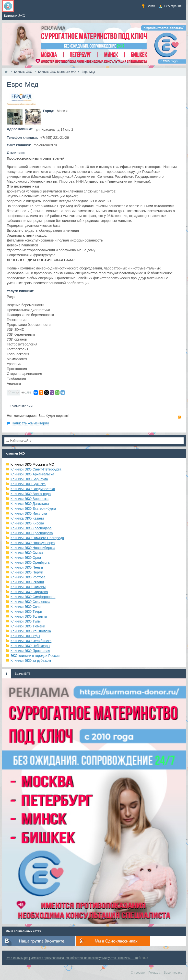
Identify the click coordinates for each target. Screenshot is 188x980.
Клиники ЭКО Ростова (28, 577)
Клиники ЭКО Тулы (26, 621)
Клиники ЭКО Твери (26, 611)
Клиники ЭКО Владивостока (33, 489)
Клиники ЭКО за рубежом (31, 661)
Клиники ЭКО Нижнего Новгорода (37, 538)
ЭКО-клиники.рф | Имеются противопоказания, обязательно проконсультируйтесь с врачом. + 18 (72, 958)
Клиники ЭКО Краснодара (31, 528)
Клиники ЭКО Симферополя (33, 597)
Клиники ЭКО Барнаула (29, 479)
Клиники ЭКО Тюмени (28, 626)
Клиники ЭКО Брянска (28, 484)
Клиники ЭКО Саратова (29, 592)
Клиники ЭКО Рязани (27, 582)
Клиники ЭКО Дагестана (30, 504)
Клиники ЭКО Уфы (25, 636)
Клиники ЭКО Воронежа (30, 499)
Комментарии (21, 406)
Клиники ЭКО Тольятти (29, 616)
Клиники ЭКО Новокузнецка (33, 543)
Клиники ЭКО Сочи (26, 607)
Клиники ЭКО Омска (27, 553)
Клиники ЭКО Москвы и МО (32, 464)
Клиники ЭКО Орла (26, 558)
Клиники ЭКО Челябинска (31, 641)
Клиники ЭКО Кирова (27, 523)
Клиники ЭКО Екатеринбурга (33, 509)
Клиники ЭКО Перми (27, 572)
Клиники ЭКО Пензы (27, 567)
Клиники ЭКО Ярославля (30, 651)
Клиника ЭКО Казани (27, 518)
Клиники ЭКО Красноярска (32, 533)
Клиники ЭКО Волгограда (31, 494)
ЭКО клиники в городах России (35, 656)
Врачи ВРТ (22, 674)
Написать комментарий (30, 423)
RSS (179, 417)
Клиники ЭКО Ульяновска (31, 631)
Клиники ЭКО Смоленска (30, 602)
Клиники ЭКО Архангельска (32, 474)
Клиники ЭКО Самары (28, 587)
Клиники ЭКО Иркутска (29, 513)
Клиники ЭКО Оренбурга (30, 562)
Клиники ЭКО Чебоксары (30, 646)
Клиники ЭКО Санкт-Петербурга (36, 469)
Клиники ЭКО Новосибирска (33, 548)
